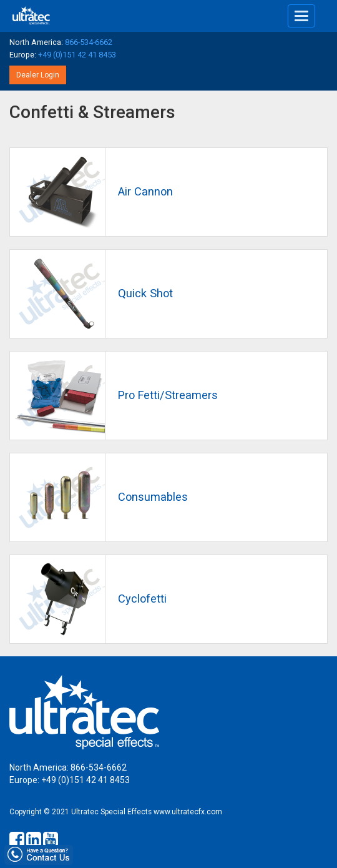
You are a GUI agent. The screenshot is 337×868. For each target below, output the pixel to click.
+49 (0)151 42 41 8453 (77, 55)
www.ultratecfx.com (188, 812)
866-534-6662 (89, 42)
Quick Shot (145, 293)
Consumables (153, 497)
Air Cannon (145, 191)
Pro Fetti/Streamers (168, 395)
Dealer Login (38, 75)
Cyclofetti (142, 599)
